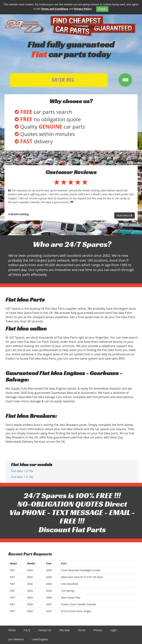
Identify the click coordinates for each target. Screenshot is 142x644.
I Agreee (102, 9)
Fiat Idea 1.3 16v (22, 471)
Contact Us (45, 630)
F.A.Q (27, 630)
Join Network (16, 639)
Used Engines (40, 639)
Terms (82, 630)
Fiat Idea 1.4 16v (22, 477)
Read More (125, 215)
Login (113, 630)
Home (12, 630)
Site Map (65, 630)
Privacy (98, 630)
